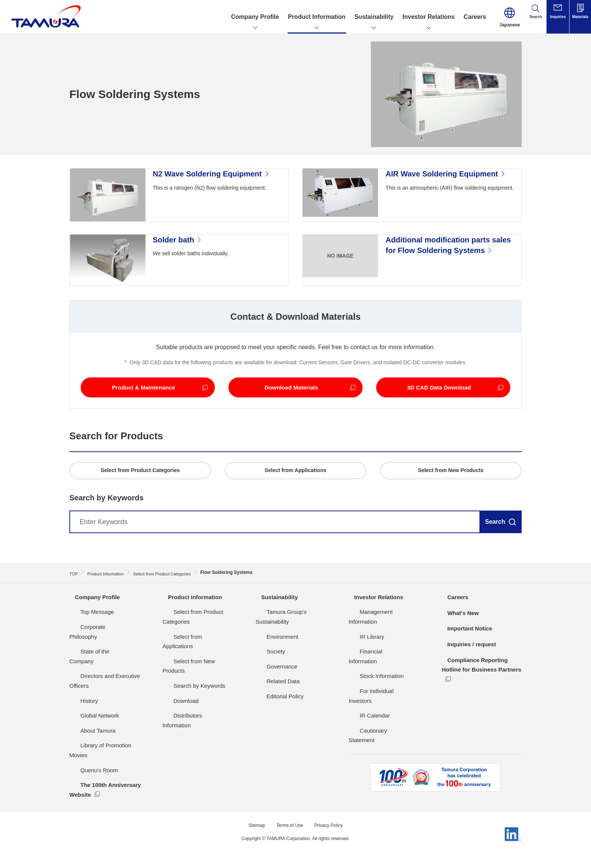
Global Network (89, 731)
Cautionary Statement (376, 737)
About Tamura (87, 746)
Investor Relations (375, 633)
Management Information (380, 647)
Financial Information (375, 677)
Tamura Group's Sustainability (293, 647)
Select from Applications (193, 662)
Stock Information (371, 692)
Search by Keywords (188, 692)
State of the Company (97, 677)
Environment (271, 662)
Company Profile (93, 633)
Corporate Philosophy (96, 662)
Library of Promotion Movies (105, 761)
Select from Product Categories (202, 647)
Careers (453, 633)
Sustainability (275, 633)
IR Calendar (364, 722)
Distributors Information (192, 722)
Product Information (191, 633)
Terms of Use (289, 831)
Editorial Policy (274, 722)
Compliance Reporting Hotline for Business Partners (474, 705)
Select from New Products (195, 677)
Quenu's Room (88, 776)
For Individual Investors (378, 707)
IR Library (361, 662)
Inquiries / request (468, 679)
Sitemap (252, 831)
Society (265, 677)
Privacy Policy (332, 831)
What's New (459, 648)
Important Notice (466, 664)
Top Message (86, 647)
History (78, 716)
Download (175, 707)
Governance (271, 692)
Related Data (272, 707)
